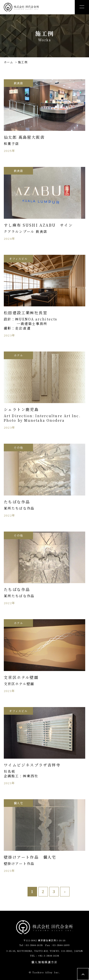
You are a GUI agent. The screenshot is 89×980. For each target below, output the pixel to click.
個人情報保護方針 (44, 962)
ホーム (9, 62)
